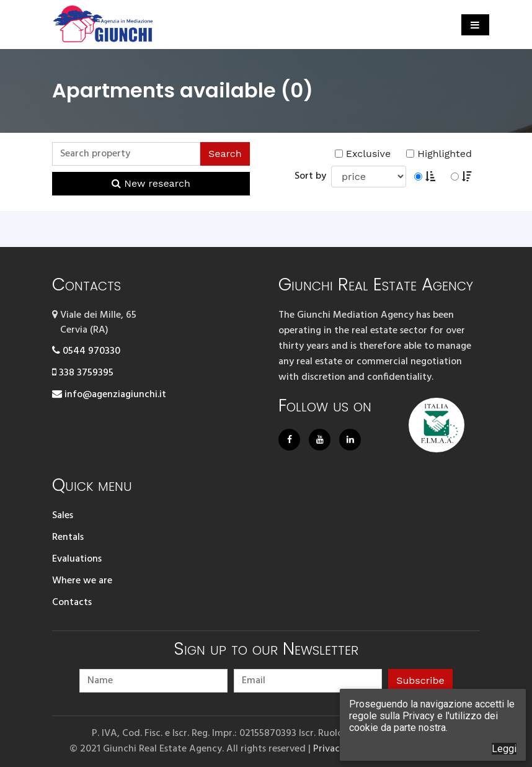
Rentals (68, 537)
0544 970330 (86, 351)
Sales (63, 516)
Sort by (313, 176)
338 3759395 (83, 373)
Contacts (72, 603)
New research (151, 183)
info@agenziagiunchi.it (109, 395)
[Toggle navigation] (475, 25)
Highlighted (439, 154)
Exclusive (363, 154)
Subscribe (420, 680)
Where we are (82, 581)
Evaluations (77, 559)
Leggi (504, 749)
